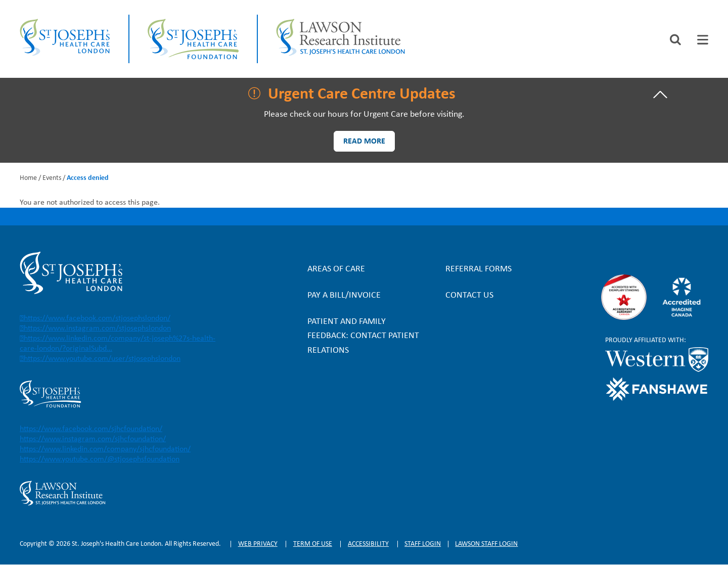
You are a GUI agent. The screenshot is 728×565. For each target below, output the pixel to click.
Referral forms (479, 269)
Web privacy (258, 544)
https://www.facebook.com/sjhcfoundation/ (91, 429)
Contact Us (469, 295)
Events (52, 178)
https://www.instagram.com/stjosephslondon (97, 328)
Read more (364, 142)
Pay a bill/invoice (344, 295)
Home (28, 178)
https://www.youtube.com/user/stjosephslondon (102, 359)
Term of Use (313, 544)
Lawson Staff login (486, 544)
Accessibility (368, 544)
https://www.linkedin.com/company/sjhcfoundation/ (105, 449)
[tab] (703, 40)
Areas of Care (336, 269)
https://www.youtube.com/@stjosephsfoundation (100, 459)
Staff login (423, 544)
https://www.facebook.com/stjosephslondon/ (97, 318)
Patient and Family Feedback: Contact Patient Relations (363, 336)
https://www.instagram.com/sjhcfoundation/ (93, 439)
